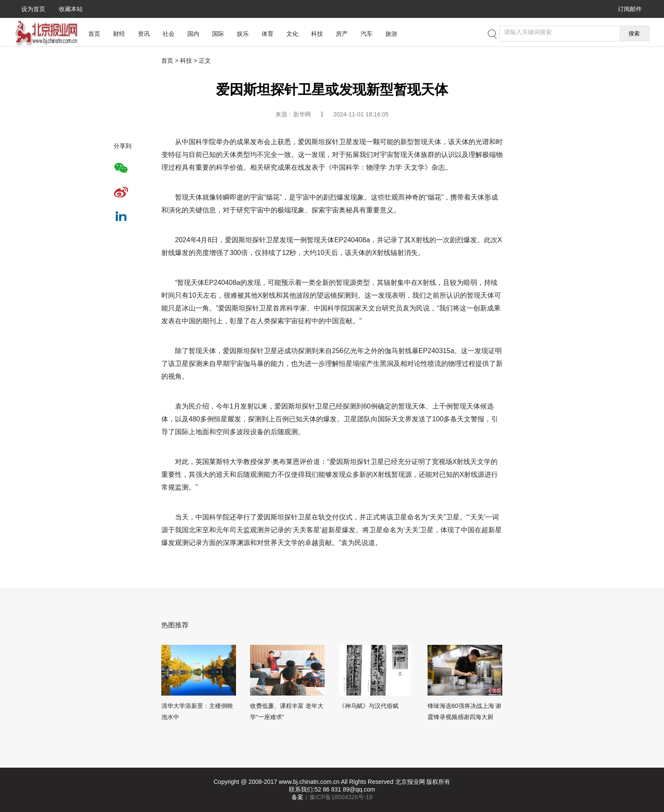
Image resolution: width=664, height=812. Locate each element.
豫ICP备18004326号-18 (341, 797)
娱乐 (243, 34)
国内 (193, 34)
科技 (317, 34)
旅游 (391, 34)
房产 (342, 34)
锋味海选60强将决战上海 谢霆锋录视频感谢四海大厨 (465, 711)
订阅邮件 (630, 9)
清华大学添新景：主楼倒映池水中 (197, 711)
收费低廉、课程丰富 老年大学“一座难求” (287, 711)
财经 (119, 34)
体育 (268, 34)
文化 (292, 34)
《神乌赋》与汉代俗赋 (369, 706)
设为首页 (33, 9)
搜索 (634, 33)
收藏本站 (71, 9)
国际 (218, 34)
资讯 (144, 34)
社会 (169, 34)
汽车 (367, 34)
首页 (94, 34)
